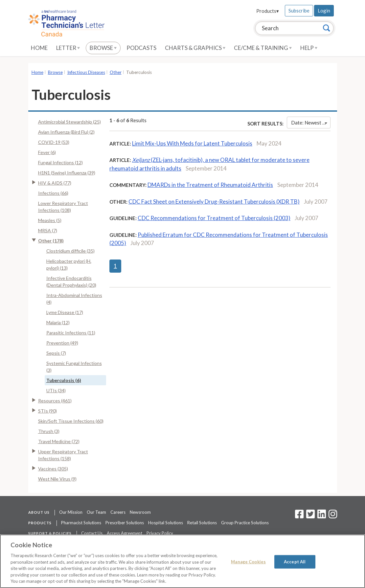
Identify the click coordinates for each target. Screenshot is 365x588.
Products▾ (268, 11)
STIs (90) (47, 411)
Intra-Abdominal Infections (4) (74, 299)
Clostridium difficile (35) (70, 251)
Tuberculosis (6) (64, 380)
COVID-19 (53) (54, 142)
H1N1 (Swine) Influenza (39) (67, 173)
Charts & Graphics (195, 48)
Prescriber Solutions (125, 523)
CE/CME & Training (263, 48)
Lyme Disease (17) (65, 312)
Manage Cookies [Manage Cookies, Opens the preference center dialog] (248, 561)
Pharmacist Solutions (81, 523)
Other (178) (51, 241)
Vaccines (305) (53, 469)
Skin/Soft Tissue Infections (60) (71, 421)
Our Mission (71, 512)
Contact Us (92, 533)
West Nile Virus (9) (57, 479)
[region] (182, 561)
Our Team (96, 512)
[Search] (327, 28)
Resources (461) (55, 401)
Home (39, 48)
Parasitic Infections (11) (71, 333)
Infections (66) (53, 193)
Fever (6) (47, 152)
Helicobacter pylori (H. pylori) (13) (69, 264)
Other (116, 72)
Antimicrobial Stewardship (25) (69, 122)
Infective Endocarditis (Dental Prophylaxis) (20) (71, 282)
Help (309, 48)
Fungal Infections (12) (60, 162)
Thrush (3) (49, 431)
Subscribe (299, 11)
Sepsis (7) (56, 353)
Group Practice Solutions (245, 523)
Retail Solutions (202, 523)
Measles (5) (50, 220)
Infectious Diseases (86, 72)
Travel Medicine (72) (59, 441)
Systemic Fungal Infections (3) (74, 367)
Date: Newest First (311, 123)
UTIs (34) (56, 390)
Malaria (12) (58, 322)
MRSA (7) (48, 230)
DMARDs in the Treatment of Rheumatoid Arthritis (210, 185)
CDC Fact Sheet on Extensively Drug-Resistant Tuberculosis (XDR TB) (214, 202)
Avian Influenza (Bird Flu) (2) (66, 132)
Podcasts (141, 48)
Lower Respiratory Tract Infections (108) (63, 207)
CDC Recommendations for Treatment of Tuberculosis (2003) (214, 218)
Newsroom (140, 512)
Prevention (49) (62, 343)
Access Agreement (125, 533)
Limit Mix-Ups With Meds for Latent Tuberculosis (192, 143)
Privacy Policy (160, 533)
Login (324, 11)
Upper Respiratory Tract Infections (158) (63, 455)
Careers (118, 512)
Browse (103, 48)
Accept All (295, 561)
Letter (68, 48)
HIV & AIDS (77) (55, 183)
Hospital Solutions (166, 523)
